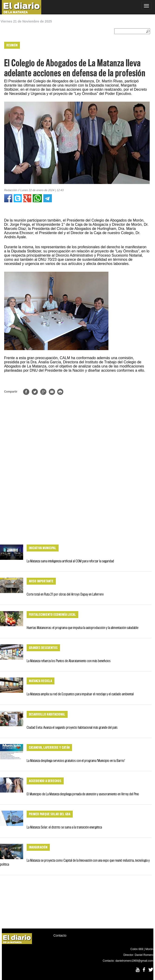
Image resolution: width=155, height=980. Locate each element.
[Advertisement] (76, 504)
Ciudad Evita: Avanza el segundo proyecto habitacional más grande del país (72, 727)
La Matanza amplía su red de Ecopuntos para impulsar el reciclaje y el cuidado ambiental (80, 694)
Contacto (60, 935)
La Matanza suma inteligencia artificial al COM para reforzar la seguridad (70, 561)
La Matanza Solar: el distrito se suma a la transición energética (64, 827)
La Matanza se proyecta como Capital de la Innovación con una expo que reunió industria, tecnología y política (75, 862)
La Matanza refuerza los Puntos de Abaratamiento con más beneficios (69, 661)
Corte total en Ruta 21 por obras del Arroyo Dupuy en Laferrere (65, 594)
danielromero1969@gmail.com (134, 961)
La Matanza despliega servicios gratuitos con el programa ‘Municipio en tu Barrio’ (76, 761)
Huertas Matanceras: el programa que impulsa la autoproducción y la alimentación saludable (82, 628)
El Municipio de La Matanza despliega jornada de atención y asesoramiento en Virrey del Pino (83, 794)
